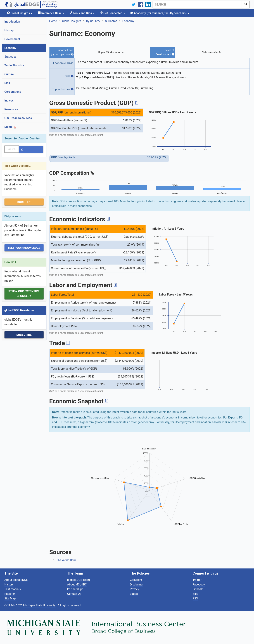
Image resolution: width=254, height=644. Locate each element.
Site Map (10, 598)
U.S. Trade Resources (18, 118)
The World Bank (67, 560)
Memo (10, 127)
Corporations (13, 92)
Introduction (12, 22)
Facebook (199, 584)
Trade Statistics (15, 65)
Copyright (136, 580)
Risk (7, 83)
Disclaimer (137, 584)
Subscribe (24, 335)
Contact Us (74, 594)
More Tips (24, 202)
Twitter (197, 580)
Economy (10, 48)
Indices (9, 101)
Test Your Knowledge (24, 248)
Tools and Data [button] (82, 13)
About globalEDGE (16, 580)
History (9, 30)
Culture (9, 74)
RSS (195, 598)
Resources (11, 109)
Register (10, 594)
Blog (196, 594)
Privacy (135, 589)
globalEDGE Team (79, 580)
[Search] (198, 4)
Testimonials (13, 589)
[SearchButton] (246, 4)
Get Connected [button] (112, 13)
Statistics (10, 57)
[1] (137, 102)
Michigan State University (40, 605)
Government (12, 39)
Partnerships (75, 589)
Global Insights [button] (20, 13)
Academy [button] (160, 13)
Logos (134, 594)
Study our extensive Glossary (24, 294)
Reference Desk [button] (51, 13)
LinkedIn (198, 589)
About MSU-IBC (77, 584)
